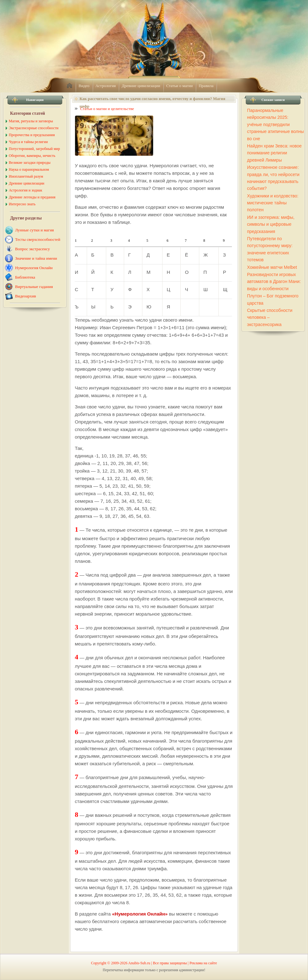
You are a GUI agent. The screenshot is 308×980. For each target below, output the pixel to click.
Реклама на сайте (203, 963)
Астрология (106, 86)
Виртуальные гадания (34, 287)
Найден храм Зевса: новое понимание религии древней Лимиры (274, 153)
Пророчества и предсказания (32, 135)
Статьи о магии (180, 86)
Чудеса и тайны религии (28, 142)
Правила (206, 86)
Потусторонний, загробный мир (34, 149)
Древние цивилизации (141, 86)
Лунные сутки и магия (34, 230)
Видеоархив (25, 296)
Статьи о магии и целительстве (107, 109)
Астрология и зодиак (25, 190)
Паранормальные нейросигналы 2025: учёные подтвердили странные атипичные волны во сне (275, 125)
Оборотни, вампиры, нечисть (32, 156)
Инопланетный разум (26, 176)
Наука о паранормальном (29, 169)
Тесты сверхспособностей (38, 239)
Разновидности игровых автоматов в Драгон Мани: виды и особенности (274, 282)
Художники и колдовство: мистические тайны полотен (273, 203)
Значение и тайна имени (36, 258)
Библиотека (25, 277)
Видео (84, 86)
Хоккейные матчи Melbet (272, 267)
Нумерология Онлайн (34, 268)
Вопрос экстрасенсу (33, 249)
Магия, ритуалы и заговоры (31, 121)
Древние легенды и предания (32, 197)
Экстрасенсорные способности (34, 128)
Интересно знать (22, 204)
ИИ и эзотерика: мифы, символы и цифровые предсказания (271, 224)
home (69, 86)
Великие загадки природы (30, 163)
